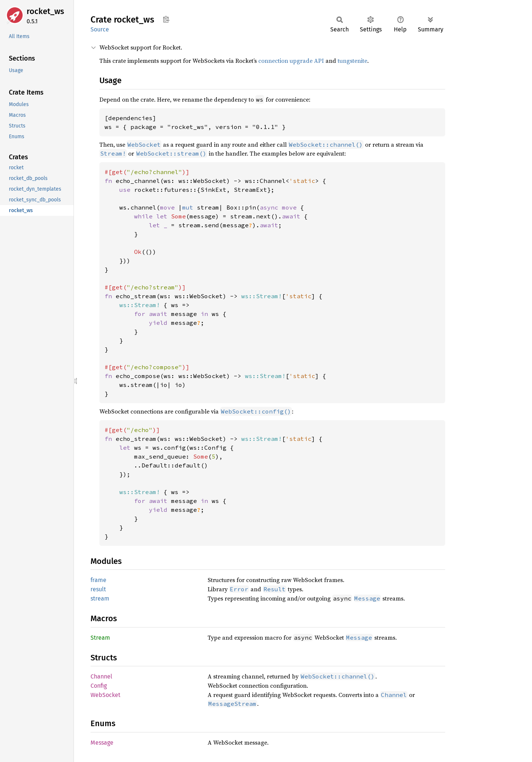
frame (98, 580)
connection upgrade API (291, 61)
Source (100, 29)
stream (100, 598)
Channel (101, 676)
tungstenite (352, 61)
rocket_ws (45, 11)
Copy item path (166, 19)
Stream (100, 638)
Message (102, 743)
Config (99, 686)
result (98, 589)
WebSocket (105, 695)
